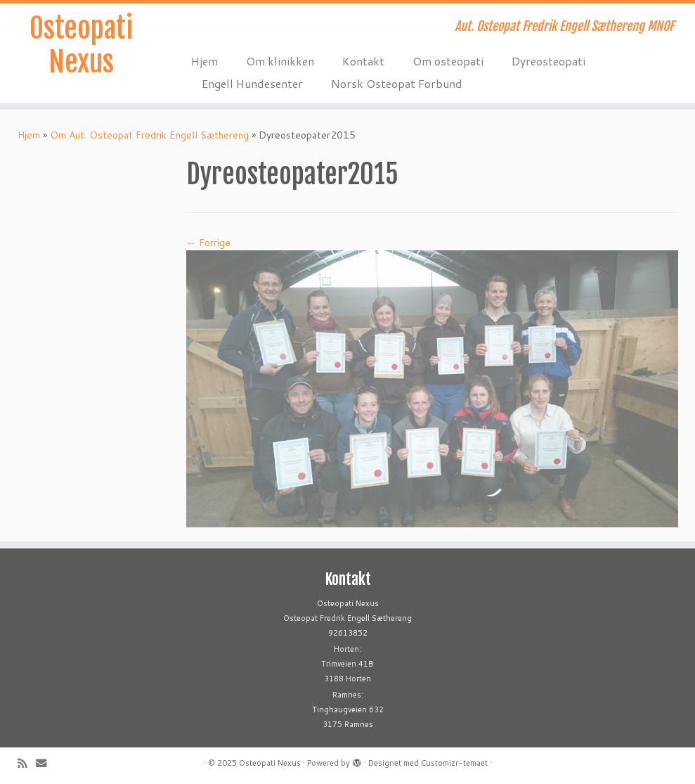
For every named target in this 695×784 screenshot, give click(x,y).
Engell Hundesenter (252, 83)
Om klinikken (280, 61)
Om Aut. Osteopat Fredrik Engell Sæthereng (149, 135)
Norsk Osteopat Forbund (397, 83)
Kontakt (363, 61)
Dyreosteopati (548, 61)
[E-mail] (46, 763)
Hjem (204, 61)
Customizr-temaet (454, 763)
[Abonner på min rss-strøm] (27, 763)
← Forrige (208, 243)
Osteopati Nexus (81, 45)
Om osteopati (448, 61)
